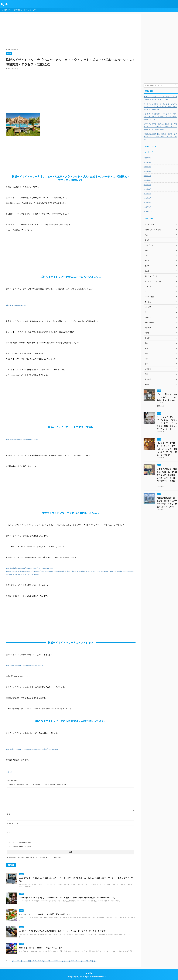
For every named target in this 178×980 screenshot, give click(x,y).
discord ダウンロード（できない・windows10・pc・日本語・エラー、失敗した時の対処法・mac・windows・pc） (67, 898)
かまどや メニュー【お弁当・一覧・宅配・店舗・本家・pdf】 (45, 914)
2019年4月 (147, 198)
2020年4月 (147, 180)
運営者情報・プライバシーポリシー (27, 10)
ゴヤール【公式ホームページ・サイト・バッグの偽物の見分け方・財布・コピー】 (160, 98)
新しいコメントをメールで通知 (20, 843)
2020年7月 (147, 167)
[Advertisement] (61, 31)
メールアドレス (13, 824)
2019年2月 (147, 203)
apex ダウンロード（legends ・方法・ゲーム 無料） (42, 948)
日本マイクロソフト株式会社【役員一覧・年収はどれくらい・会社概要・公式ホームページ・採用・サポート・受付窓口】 (160, 127)
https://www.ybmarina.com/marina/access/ (22, 439)
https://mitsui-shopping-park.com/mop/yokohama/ (25, 665)
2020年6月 (147, 171)
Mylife (5, 4)
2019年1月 (147, 207)
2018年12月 (148, 212)
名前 (9, 814)
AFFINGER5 (107, 977)
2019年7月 (147, 185)
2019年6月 (147, 189)
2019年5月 (147, 194)
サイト (9, 833)
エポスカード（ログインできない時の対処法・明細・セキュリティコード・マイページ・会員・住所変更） (63, 931)
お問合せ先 (6, 10)
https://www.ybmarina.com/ (16, 305)
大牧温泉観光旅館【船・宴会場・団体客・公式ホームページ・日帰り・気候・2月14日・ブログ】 (160, 137)
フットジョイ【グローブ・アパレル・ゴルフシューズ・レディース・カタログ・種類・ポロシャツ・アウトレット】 (160, 107)
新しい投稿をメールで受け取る (20, 847)
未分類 (10, 772)
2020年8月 (147, 162)
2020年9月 (147, 158)
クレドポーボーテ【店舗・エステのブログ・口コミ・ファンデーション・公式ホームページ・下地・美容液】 (54, 961)
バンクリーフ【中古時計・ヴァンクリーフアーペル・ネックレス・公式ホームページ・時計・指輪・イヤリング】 (160, 117)
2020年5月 (147, 176)
